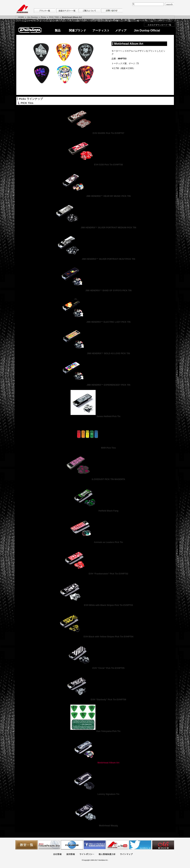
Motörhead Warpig (95, 826)
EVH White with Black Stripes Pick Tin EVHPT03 (95, 605)
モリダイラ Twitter (140, 845)
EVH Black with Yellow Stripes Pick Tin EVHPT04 (95, 637)
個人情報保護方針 (107, 855)
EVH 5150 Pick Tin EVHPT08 (95, 165)
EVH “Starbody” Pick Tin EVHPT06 (95, 700)
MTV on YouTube (117, 845)
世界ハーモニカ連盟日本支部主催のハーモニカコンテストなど (72, 845)
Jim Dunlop (32, 17)
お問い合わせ (112, 11)
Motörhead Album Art (95, 763)
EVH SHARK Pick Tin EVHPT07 (95, 133)
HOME (21, 17)
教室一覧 (27, 845)
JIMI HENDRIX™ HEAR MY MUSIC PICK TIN (95, 196)
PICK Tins (27, 103)
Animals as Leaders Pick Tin (95, 542)
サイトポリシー (87, 855)
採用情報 (71, 855)
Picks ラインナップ (31, 99)
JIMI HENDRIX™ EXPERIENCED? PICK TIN (95, 385)
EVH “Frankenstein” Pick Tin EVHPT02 (95, 574)
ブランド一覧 (45, 11)
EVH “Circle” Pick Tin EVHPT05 (95, 668)
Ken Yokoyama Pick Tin (95, 731)
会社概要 (57, 855)
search (169, 4)
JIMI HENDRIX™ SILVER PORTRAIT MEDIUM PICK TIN (95, 228)
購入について (89, 11)
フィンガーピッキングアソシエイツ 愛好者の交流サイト (49, 845)
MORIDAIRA (22, 9)
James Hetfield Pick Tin (95, 416)
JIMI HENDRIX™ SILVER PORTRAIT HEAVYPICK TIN (95, 259)
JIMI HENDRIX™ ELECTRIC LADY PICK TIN (95, 322)
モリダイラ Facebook (95, 845)
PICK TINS (54, 17)
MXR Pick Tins (95, 448)
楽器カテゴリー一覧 (67, 11)
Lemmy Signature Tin (95, 794)
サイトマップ (126, 855)
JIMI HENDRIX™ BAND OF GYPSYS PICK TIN (95, 291)
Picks (43, 17)
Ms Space (163, 845)
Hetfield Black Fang (95, 511)
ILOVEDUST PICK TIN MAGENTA (95, 479)
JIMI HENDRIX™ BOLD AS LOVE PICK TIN (95, 353)
